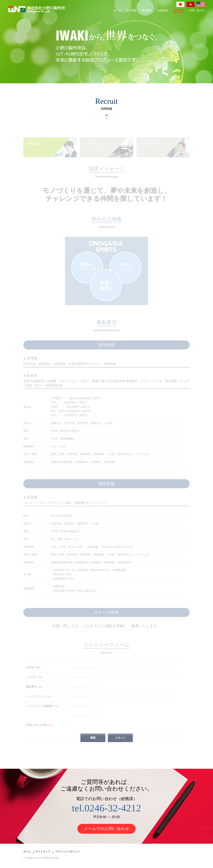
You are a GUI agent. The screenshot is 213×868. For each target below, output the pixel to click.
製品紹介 (147, 10)
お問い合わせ (197, 10)
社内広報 (91, 147)
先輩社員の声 (151, 147)
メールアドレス (38, 700)
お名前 (33, 671)
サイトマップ (43, 856)
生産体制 (163, 10)
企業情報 (131, 10)
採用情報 (178, 10)
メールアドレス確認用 (42, 710)
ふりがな (34, 681)
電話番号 (34, 690)
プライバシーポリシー (68, 856)
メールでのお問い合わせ (106, 833)
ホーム (117, 10)
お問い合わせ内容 (39, 730)
